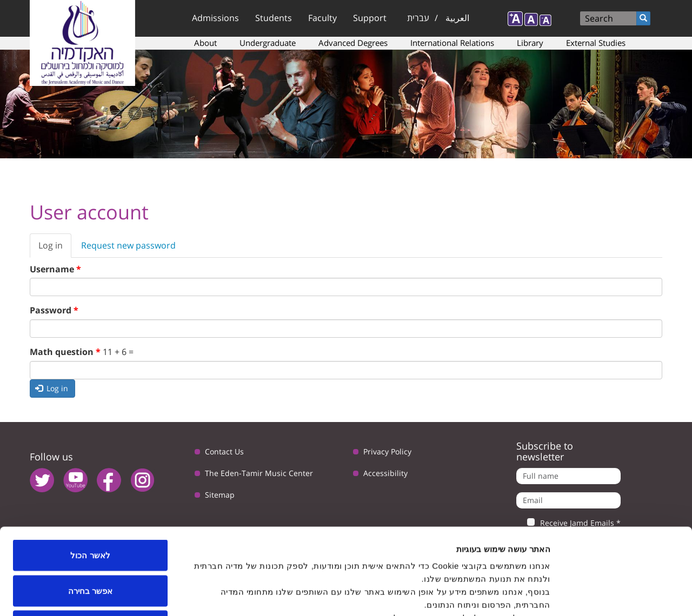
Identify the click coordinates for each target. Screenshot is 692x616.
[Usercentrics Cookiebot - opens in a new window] (623, 595)
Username (55, 269)
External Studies (596, 43)
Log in (55, 249)
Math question (65, 352)
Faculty (322, 18)
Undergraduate (268, 43)
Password (54, 310)
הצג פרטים (183, 595)
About (205, 43)
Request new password (128, 245)
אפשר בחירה (90, 510)
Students (274, 18)
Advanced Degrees (353, 43)
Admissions (215, 18)
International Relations (452, 43)
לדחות (91, 545)
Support (370, 18)
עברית (418, 18)
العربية (457, 18)
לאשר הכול (90, 474)
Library (530, 43)
